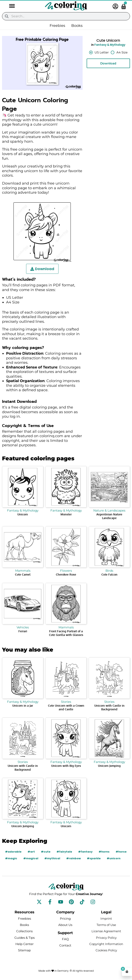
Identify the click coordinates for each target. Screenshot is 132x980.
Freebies (57, 26)
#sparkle (94, 858)
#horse (121, 852)
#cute (46, 852)
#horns (104, 852)
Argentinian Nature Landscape (109, 516)
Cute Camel (23, 574)
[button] (10, 6)
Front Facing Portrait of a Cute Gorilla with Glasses (66, 633)
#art (31, 852)
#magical (31, 858)
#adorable (13, 852)
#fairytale (64, 852)
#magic (11, 858)
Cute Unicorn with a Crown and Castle (66, 707)
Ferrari (23, 631)
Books (77, 26)
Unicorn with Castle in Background (109, 707)
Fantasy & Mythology (110, 45)
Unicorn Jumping (109, 766)
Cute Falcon (109, 574)
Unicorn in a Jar (23, 706)
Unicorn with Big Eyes (66, 766)
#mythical (52, 858)
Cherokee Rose (66, 574)
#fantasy (85, 852)
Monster (66, 514)
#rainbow (73, 858)
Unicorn (23, 514)
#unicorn (114, 858)
